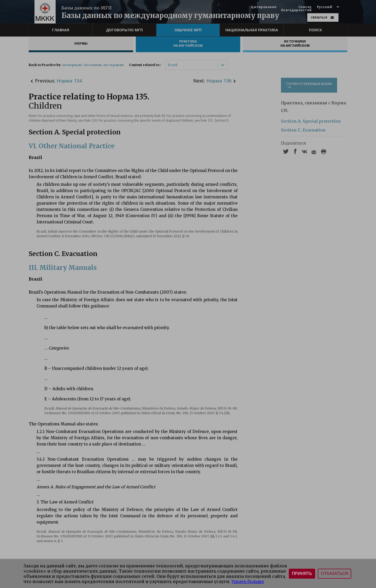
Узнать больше (248, 581)
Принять (302, 574)
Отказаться (334, 574)
